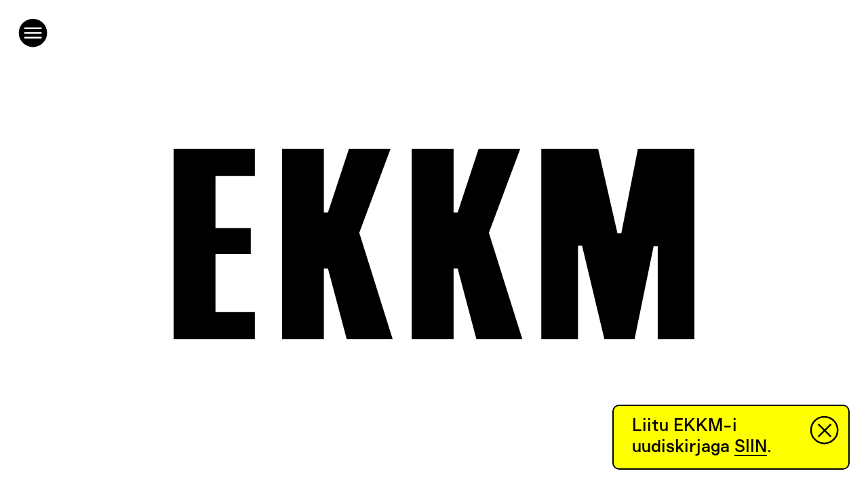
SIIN (751, 447)
